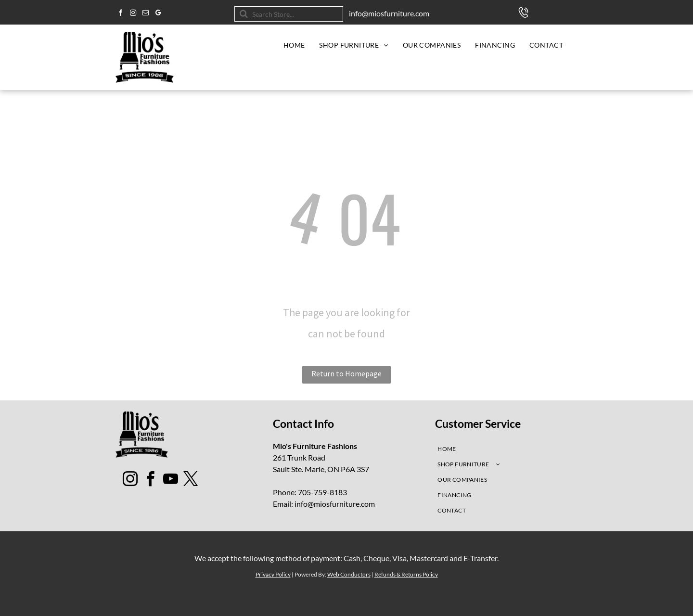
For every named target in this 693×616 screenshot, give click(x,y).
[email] (145, 14)
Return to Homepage (346, 373)
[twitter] (191, 481)
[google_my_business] (158, 14)
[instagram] (133, 14)
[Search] (289, 14)
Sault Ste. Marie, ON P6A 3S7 (321, 469)
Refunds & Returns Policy (406, 574)
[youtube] (171, 481)
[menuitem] (294, 45)
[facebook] (120, 14)
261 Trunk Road (299, 457)
